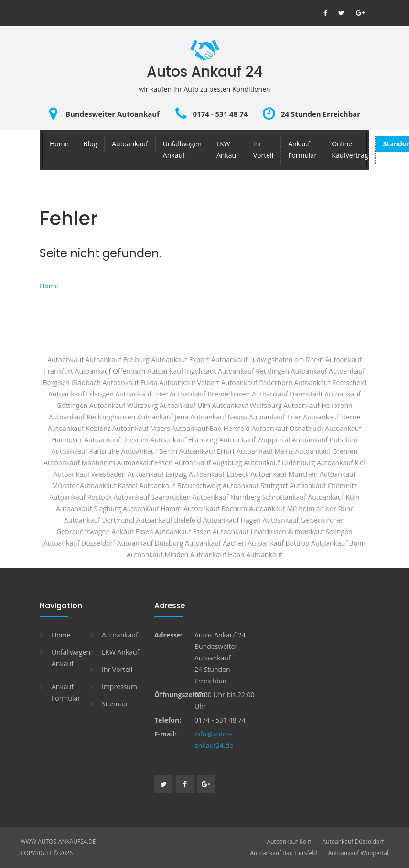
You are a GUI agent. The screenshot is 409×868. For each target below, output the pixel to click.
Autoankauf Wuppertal (255, 440)
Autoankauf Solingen (320, 532)
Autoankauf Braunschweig (180, 486)
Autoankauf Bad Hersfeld (284, 853)
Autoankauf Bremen (326, 451)
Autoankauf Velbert (189, 382)
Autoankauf (130, 144)
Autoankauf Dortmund (99, 520)
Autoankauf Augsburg (208, 463)
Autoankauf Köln (289, 841)
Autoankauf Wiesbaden (90, 474)
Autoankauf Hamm (152, 509)
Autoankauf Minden (157, 555)
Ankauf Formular (302, 149)
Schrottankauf (284, 497)
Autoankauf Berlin (150, 451)
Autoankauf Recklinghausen (92, 417)
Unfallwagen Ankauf (182, 149)
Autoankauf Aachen (215, 543)
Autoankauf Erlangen (81, 394)
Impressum (119, 687)
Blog (91, 144)
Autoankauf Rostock (81, 497)
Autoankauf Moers (141, 428)
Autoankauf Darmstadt (287, 394)
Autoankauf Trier (275, 417)
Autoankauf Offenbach (110, 371)
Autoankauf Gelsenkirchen (304, 520)
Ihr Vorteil (263, 149)
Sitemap (114, 704)
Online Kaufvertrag (350, 149)
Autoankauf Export (180, 359)
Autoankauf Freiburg (118, 359)
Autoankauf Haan (217, 555)
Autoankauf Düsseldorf (353, 841)
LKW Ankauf (227, 149)
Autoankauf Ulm (185, 405)
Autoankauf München (284, 474)
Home (59, 144)
